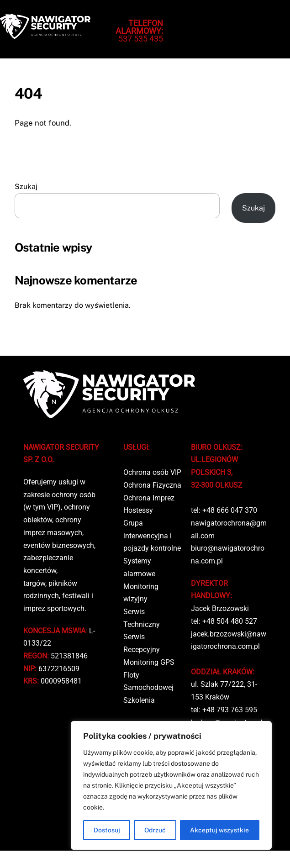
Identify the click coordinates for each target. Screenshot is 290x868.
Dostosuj (107, 830)
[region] (171, 785)
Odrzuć (155, 830)
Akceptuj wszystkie (219, 830)
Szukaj (26, 187)
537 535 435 (139, 31)
